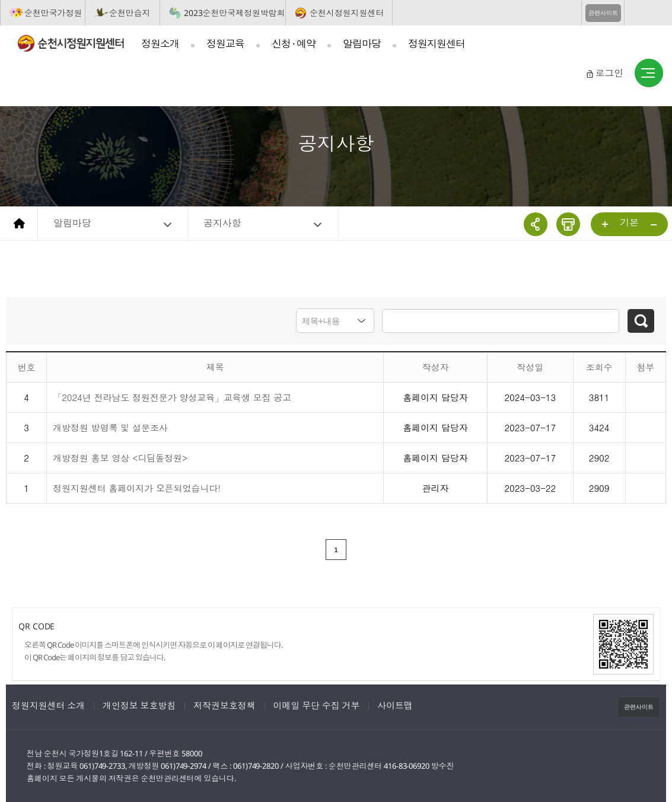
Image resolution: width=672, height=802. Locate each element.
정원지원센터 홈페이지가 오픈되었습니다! (137, 487)
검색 (641, 321)
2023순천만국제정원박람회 (235, 13)
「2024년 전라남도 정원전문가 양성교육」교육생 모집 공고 (172, 397)
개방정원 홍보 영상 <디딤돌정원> (120, 457)
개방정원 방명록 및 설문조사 (110, 427)
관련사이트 (603, 13)
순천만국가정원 (53, 13)
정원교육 (225, 44)
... (606, 225)
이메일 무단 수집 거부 (317, 705)
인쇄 (568, 224)
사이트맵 (649, 74)
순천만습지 (130, 13)
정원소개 (160, 44)
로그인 (609, 73)
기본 (629, 222)
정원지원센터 (437, 44)
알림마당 (362, 44)
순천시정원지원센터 (347, 13)
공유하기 (536, 224)
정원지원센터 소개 (48, 705)
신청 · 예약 (294, 44)
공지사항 (222, 223)
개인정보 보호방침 (139, 705)
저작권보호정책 (224, 705)
